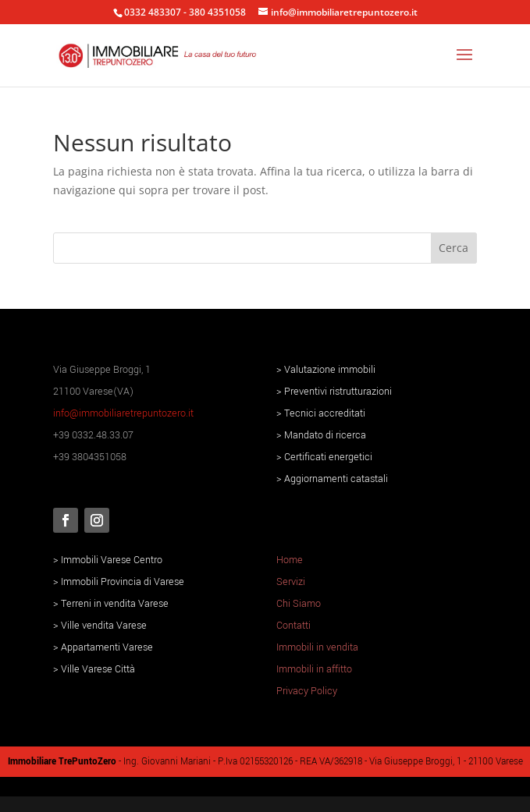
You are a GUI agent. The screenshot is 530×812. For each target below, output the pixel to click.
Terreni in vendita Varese (115, 604)
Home (290, 560)
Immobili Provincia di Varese (123, 582)
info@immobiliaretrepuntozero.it (123, 413)
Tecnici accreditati (325, 413)
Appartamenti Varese (107, 647)
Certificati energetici (328, 457)
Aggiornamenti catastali (336, 479)
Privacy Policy (307, 691)
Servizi (291, 582)
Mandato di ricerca (325, 435)
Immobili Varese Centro (112, 560)
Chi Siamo (299, 604)
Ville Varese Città (98, 669)
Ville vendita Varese (104, 626)
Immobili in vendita (317, 647)
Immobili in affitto (314, 669)
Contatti (293, 626)
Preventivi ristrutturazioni (338, 392)
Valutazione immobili (330, 370)
